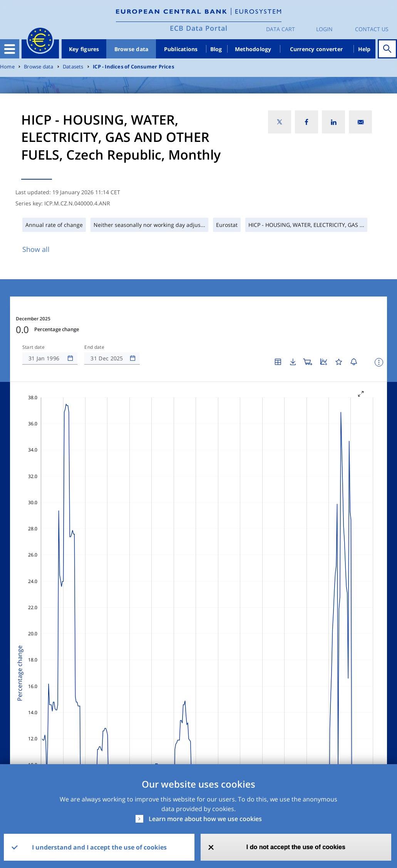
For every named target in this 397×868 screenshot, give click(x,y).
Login (324, 29)
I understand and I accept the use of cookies (99, 847)
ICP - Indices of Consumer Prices (133, 67)
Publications (181, 49)
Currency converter (317, 49)
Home (7, 67)
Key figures (84, 49)
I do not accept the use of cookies (296, 847)
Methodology (253, 49)
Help (364, 49)
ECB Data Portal (199, 28)
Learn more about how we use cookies (205, 819)
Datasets (73, 67)
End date (94, 347)
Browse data (131, 49)
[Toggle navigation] (10, 49)
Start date (34, 347)
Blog (216, 49)
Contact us (372, 29)
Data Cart (281, 29)
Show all (36, 249)
